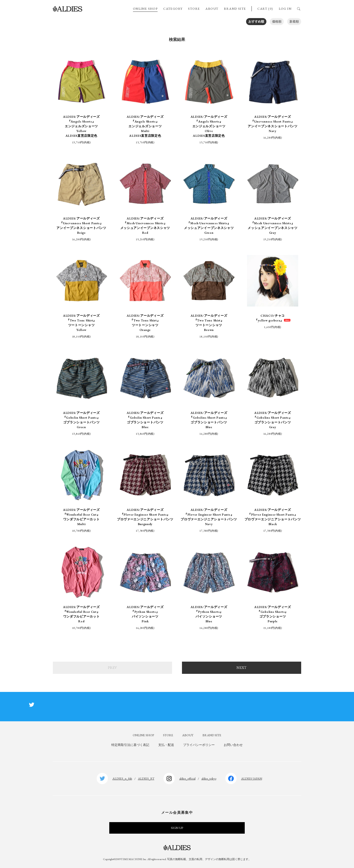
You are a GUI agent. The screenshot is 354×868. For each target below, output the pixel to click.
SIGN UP (177, 828)
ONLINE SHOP (145, 9)
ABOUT (212, 9)
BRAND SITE (235, 9)
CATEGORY (173, 9)
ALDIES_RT (146, 778)
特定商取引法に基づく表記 (130, 745)
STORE (194, 9)
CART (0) (265, 9)
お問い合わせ (233, 745)
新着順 (294, 21)
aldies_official (187, 778)
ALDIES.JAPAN (252, 778)
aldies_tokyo (209, 778)
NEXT (242, 668)
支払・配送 (166, 745)
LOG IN (285, 9)
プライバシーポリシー (199, 745)
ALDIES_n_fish (122, 778)
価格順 (277, 21)
